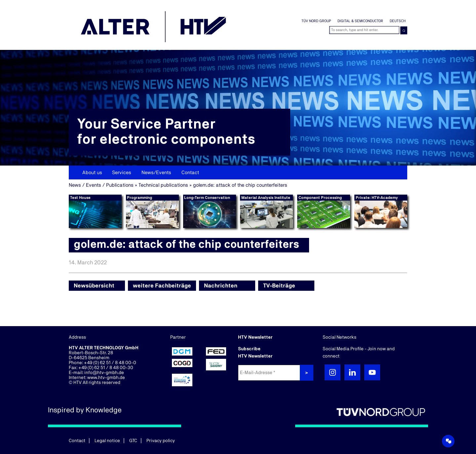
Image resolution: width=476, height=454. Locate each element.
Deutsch (398, 21)
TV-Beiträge (279, 286)
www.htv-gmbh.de (106, 378)
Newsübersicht (94, 286)
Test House (80, 198)
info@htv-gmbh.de (104, 373)
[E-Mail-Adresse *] (270, 373)
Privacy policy (161, 441)
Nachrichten (221, 286)
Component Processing (320, 198)
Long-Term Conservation (207, 198)
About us (92, 173)
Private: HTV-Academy (377, 198)
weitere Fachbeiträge (162, 286)
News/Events (156, 173)
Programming (139, 198)
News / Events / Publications (101, 185)
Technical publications (163, 185)
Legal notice (107, 441)
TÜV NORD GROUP (316, 21)
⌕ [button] (404, 30)
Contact (190, 173)
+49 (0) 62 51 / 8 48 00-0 (110, 363)
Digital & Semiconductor (360, 21)
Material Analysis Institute (266, 198)
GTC (133, 441)
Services (122, 173)
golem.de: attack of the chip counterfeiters (240, 185)
